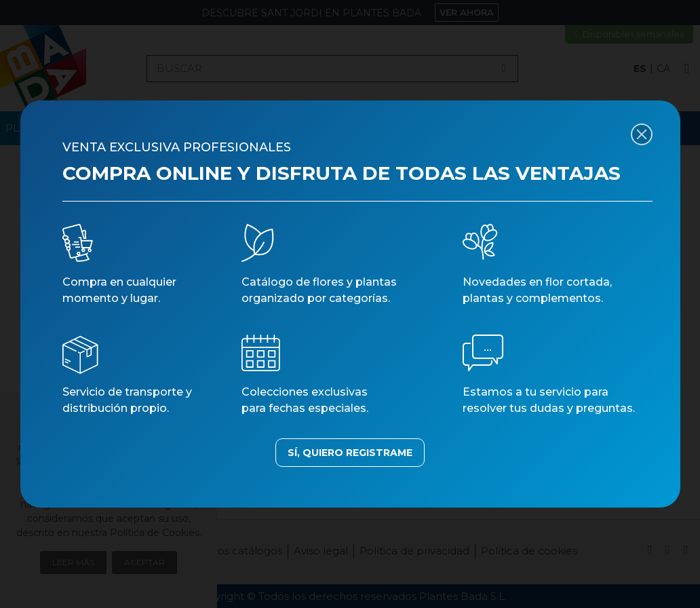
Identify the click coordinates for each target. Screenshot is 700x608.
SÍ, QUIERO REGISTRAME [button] (350, 453)
